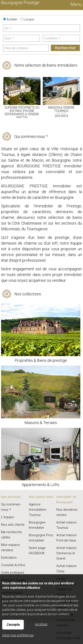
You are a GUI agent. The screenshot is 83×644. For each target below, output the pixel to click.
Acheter (10, 19)
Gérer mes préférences (18, 635)
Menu (76, 4)
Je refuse (41, 624)
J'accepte (13, 625)
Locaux (27, 19)
